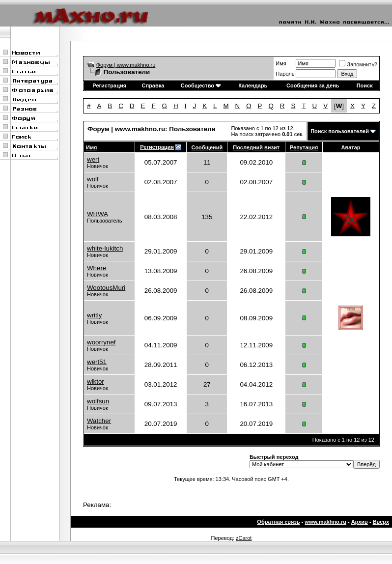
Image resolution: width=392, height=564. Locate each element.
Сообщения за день (313, 85)
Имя (281, 63)
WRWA (98, 214)
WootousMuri (106, 288)
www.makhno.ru (325, 522)
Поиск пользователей (340, 131)
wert (93, 159)
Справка (153, 85)
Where (97, 268)
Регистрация (109, 85)
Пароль (285, 74)
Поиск (365, 85)
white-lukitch (105, 248)
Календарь (253, 85)
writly (94, 315)
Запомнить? (358, 64)
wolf (93, 179)
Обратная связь (278, 522)
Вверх (381, 522)
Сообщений (207, 147)
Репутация (304, 147)
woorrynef (101, 342)
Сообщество (201, 85)
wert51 (97, 362)
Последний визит (256, 147)
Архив (360, 522)
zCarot (244, 538)
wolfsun (98, 401)
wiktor (96, 381)
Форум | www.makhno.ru (126, 65)
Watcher (99, 421)
